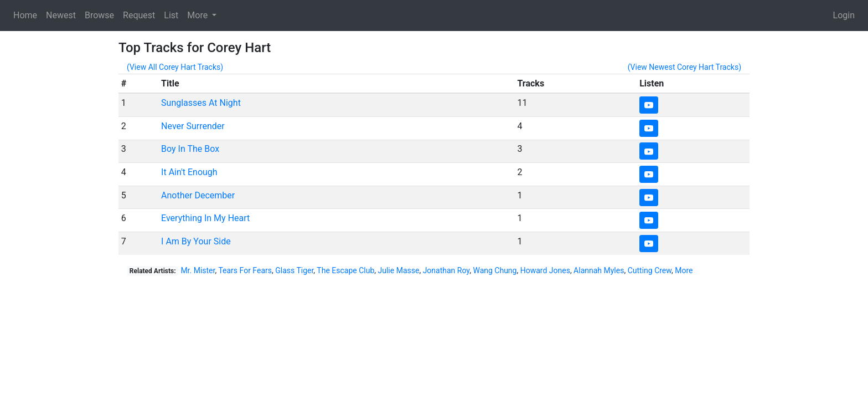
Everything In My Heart (205, 218)
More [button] (198, 15)
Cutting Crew (650, 270)
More (684, 270)
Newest (61, 15)
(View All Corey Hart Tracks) (175, 67)
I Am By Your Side (196, 241)
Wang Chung (495, 270)
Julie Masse (399, 270)
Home (25, 15)
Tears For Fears (245, 270)
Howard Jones (545, 270)
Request (139, 15)
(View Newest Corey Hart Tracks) (684, 67)
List (171, 15)
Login (844, 15)
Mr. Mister (198, 270)
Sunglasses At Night (201, 103)
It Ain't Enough (189, 172)
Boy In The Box (190, 149)
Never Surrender (193, 126)
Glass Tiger (294, 270)
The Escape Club (345, 270)
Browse (99, 15)
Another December (198, 195)
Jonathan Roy (446, 270)
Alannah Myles (599, 270)
